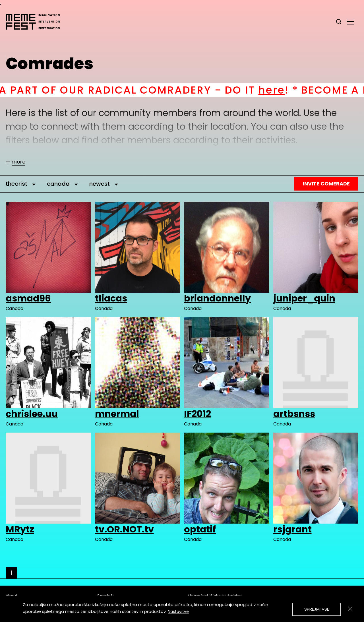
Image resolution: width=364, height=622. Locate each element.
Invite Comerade (326, 184)
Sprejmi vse (317, 609)
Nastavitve (178, 611)
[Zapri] (350, 609)
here (283, 90)
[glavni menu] (350, 21)
